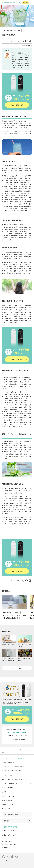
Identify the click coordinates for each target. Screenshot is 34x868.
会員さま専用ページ (8, 831)
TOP (3, 750)
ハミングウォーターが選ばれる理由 (13, 767)
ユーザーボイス (7, 775)
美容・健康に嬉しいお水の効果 (12, 31)
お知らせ (5, 792)
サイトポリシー (7, 850)
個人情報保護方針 (7, 842)
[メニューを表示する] (32, 3)
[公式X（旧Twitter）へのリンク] (8, 857)
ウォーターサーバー (8, 762)
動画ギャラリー (7, 809)
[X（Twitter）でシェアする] (23, 41)
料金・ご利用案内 (8, 788)
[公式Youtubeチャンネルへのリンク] (17, 857)
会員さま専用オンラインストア (12, 835)
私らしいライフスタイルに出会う (12, 771)
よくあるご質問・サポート (10, 783)
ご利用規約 (5, 847)
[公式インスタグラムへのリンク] (4, 857)
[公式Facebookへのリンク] (12, 857)
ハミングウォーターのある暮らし (15, 750)
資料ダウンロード (8, 805)
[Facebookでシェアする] (26, 41)
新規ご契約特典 (7, 800)
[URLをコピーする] (30, 41)
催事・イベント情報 (8, 796)
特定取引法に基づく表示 (9, 845)
